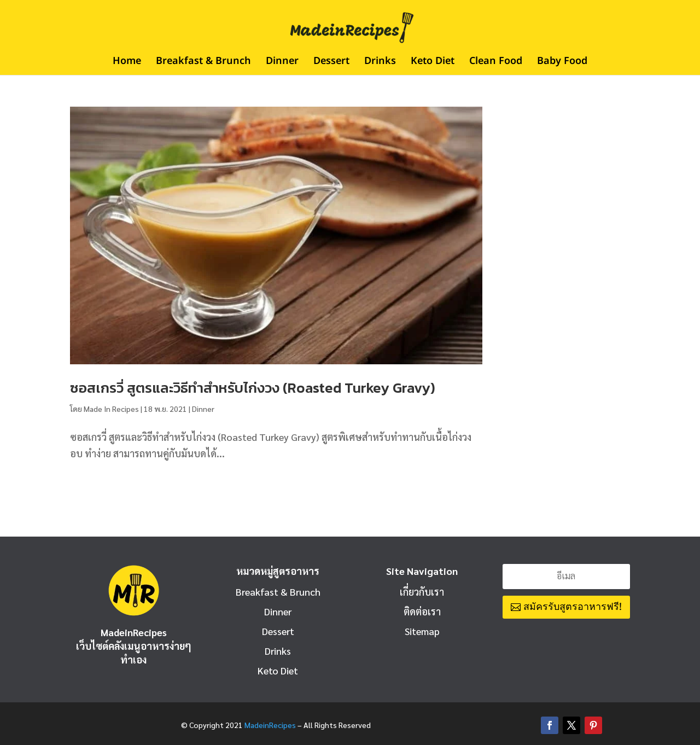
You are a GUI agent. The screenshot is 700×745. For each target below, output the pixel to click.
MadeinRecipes (270, 725)
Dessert (331, 63)
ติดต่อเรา (422, 611)
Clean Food (496, 63)
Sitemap (422, 631)
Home (127, 63)
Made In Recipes (111, 409)
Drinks (380, 63)
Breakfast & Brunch (203, 63)
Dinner (282, 63)
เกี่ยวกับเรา (422, 592)
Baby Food (562, 63)
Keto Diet (433, 63)
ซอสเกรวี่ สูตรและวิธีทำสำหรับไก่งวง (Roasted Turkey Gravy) (253, 388)
